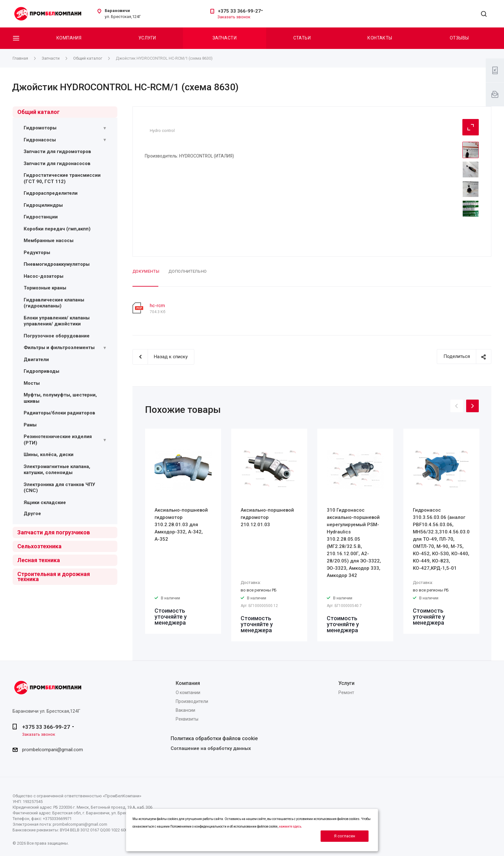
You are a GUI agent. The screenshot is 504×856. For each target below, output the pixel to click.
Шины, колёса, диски (49, 455)
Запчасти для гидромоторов (57, 152)
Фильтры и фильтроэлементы (59, 348)
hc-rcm (157, 306)
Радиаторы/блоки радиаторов (59, 413)
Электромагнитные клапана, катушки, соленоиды (57, 470)
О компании (188, 693)
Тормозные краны (45, 288)
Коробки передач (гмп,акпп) (57, 229)
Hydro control (162, 131)
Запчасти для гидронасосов (57, 163)
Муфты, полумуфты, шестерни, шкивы (60, 398)
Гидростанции (41, 217)
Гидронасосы (40, 140)
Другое (32, 514)
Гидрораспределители (51, 193)
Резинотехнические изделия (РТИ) (58, 440)
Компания (69, 38)
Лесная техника (39, 560)
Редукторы (37, 253)
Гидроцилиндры (43, 205)
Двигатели (36, 360)
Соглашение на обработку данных (211, 748)
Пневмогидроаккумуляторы (57, 264)
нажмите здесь (290, 826)
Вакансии (185, 710)
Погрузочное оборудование (57, 336)
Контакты (380, 38)
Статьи (302, 38)
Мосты (32, 383)
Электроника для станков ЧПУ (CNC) (59, 488)
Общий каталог (38, 112)
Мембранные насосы (49, 241)
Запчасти (225, 38)
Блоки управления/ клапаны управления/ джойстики (57, 321)
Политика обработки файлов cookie (214, 738)
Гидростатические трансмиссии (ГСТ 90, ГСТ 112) (62, 178)
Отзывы (459, 38)
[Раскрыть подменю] (105, 128)
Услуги (147, 38)
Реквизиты (187, 719)
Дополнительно (188, 271)
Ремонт (346, 693)
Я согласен (345, 836)
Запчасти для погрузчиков (54, 532)
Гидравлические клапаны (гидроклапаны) (54, 303)
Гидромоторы (40, 128)
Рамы (30, 425)
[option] (183, 531)
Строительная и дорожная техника (54, 577)
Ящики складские (45, 502)
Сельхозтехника (39, 546)
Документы (146, 271)
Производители (192, 701)
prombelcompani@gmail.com (53, 750)
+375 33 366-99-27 (239, 11)
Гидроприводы (41, 371)
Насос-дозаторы (44, 276)
